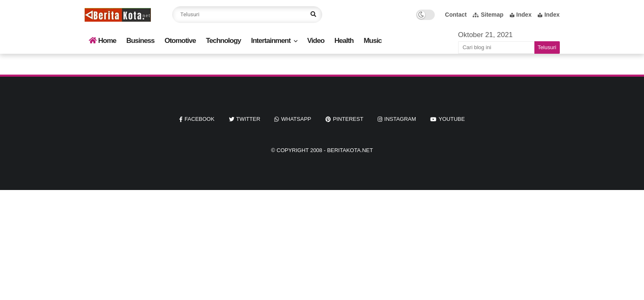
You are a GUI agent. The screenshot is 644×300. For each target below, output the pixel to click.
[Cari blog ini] (496, 47)
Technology (223, 41)
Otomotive (180, 41)
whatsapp (296, 119)
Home (103, 41)
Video (316, 41)
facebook (200, 119)
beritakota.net (350, 150)
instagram (400, 119)
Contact (456, 15)
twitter (248, 119)
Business (140, 41)
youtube (452, 119)
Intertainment (271, 41)
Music (372, 41)
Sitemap (488, 15)
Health (344, 41)
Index (521, 15)
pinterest (348, 119)
